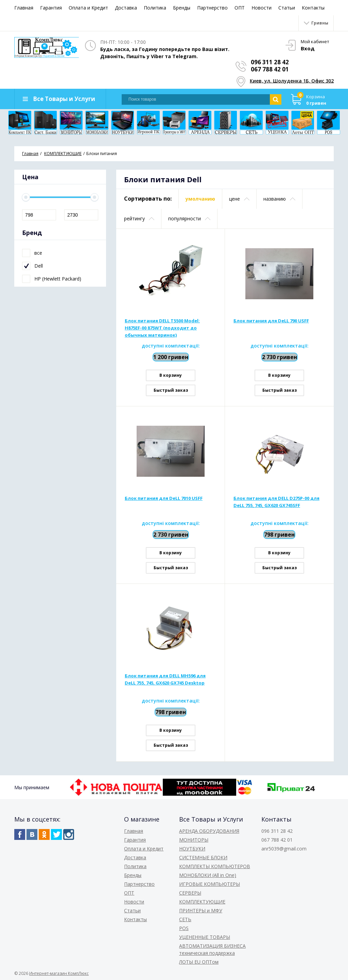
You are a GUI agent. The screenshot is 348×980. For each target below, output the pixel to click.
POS (184, 928)
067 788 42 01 (270, 69)
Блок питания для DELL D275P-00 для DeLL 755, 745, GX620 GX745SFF (276, 502)
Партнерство (212, 8)
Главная (24, 8)
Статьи (287, 8)
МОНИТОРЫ (194, 840)
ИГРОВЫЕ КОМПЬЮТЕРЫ (210, 884)
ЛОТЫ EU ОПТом (199, 962)
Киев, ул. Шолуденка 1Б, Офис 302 (292, 81)
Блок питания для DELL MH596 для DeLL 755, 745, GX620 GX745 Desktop (165, 679)
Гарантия (51, 8)
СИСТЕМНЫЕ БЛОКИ (203, 857)
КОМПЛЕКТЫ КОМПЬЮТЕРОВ (215, 866)
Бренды (182, 8)
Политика (155, 8)
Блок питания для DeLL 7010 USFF (164, 498)
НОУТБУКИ (192, 849)
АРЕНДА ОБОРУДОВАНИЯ (209, 831)
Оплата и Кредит (88, 8)
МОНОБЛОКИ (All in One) (208, 875)
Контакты (313, 8)
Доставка (126, 8)
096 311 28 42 (270, 62)
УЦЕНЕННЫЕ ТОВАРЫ (205, 937)
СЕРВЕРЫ (190, 893)
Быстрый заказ (171, 390)
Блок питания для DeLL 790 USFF (271, 321)
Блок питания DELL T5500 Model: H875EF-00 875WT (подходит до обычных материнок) (162, 328)
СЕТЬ (185, 919)
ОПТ (240, 8)
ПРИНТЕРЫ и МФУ (201, 910)
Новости (262, 8)
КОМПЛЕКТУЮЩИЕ (202, 902)
